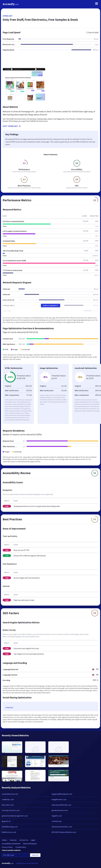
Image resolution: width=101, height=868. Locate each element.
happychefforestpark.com (62, 794)
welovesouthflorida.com (61, 805)
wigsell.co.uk (57, 816)
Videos (4, 840)
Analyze (35, 855)
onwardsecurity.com (10, 794)
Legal (33, 840)
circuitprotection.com (11, 810)
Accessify (11, 4)
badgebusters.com (59, 799)
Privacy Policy (7, 847)
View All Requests (51, 306)
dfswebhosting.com (10, 827)
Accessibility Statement (11, 844)
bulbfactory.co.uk (9, 832)
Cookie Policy (21, 847)
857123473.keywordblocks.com (64, 832)
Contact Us (24, 840)
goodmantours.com (60, 810)
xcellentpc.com (8, 799)
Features (13, 840)
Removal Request (30, 844)
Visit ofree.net (12, 126)
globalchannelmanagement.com (15, 816)
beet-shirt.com (8, 805)
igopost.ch (6, 821)
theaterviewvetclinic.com (62, 827)
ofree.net (8, 16)
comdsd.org (56, 821)
